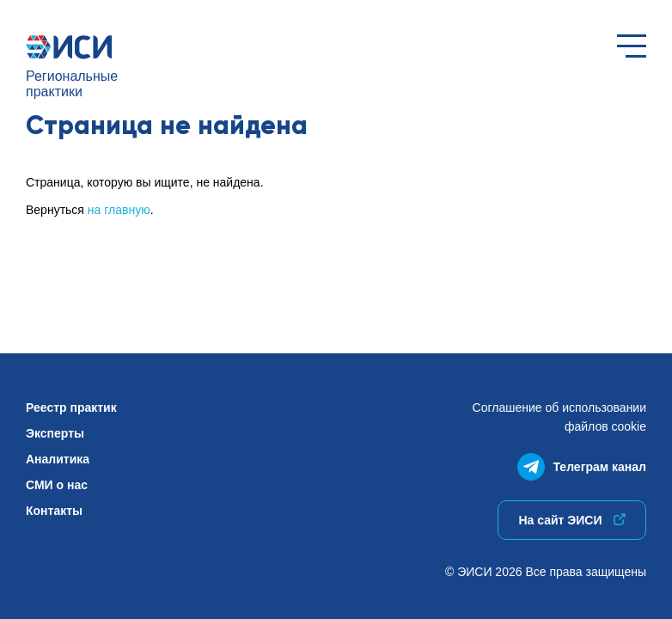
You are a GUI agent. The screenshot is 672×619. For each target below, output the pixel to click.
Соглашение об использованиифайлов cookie (559, 417)
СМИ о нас (57, 485)
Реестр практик (71, 408)
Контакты (54, 511)
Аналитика (58, 459)
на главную (119, 210)
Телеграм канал (582, 463)
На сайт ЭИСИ (571, 520)
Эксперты (55, 433)
